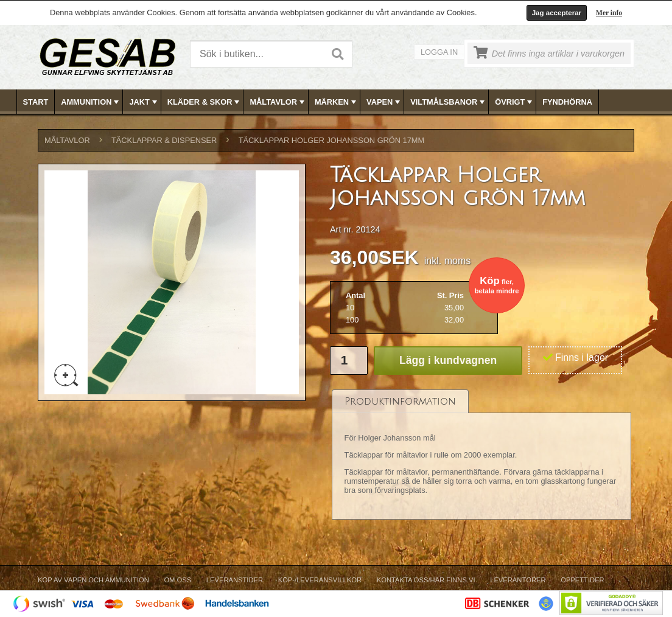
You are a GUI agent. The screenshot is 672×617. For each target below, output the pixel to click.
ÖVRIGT (515, 102)
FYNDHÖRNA (567, 102)
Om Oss (177, 580)
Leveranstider (235, 580)
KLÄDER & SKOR (205, 102)
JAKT (144, 102)
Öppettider (582, 580)
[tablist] (481, 455)
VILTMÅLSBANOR (449, 102)
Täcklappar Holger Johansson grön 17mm (332, 140)
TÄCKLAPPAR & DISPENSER (164, 140)
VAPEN (384, 102)
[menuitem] (36, 102)
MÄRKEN (337, 102)
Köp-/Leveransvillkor (320, 580)
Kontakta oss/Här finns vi (426, 580)
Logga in (439, 52)
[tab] (400, 401)
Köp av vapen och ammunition (93, 580)
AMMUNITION (91, 102)
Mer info (609, 13)
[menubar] (337, 102)
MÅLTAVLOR (278, 102)
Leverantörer (518, 580)
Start (36, 102)
